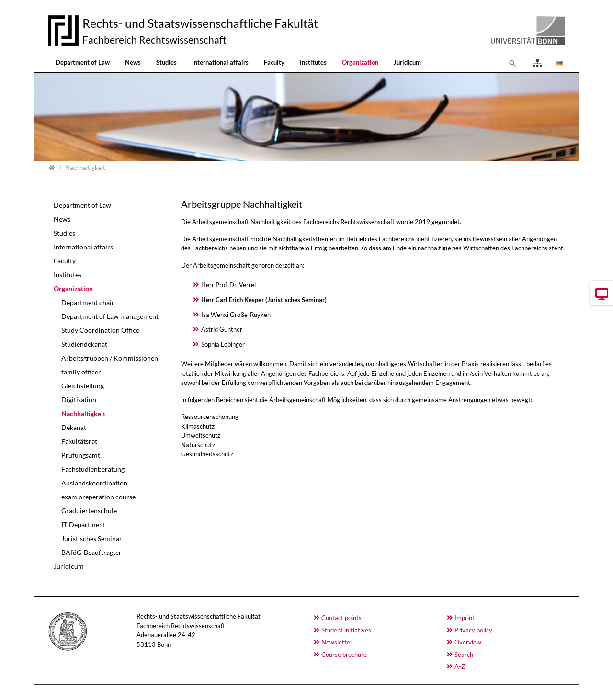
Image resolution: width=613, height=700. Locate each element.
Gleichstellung (83, 386)
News (133, 62)
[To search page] (513, 63)
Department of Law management (110, 316)
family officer (81, 372)
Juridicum (407, 62)
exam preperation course (98, 497)
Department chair (88, 302)
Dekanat (74, 427)
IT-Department (83, 525)
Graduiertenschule (89, 511)
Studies (166, 62)
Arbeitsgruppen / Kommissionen (110, 358)
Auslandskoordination (94, 483)
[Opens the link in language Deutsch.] (558, 63)
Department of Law (83, 62)
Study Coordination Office (100, 330)
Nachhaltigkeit (83, 413)
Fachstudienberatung (93, 469)
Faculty (274, 62)
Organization (360, 62)
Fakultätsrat (79, 441)
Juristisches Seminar (92, 538)
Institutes (313, 62)
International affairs (220, 62)
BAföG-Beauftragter (91, 552)
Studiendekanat (84, 344)
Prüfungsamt (81, 455)
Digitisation (79, 400)
